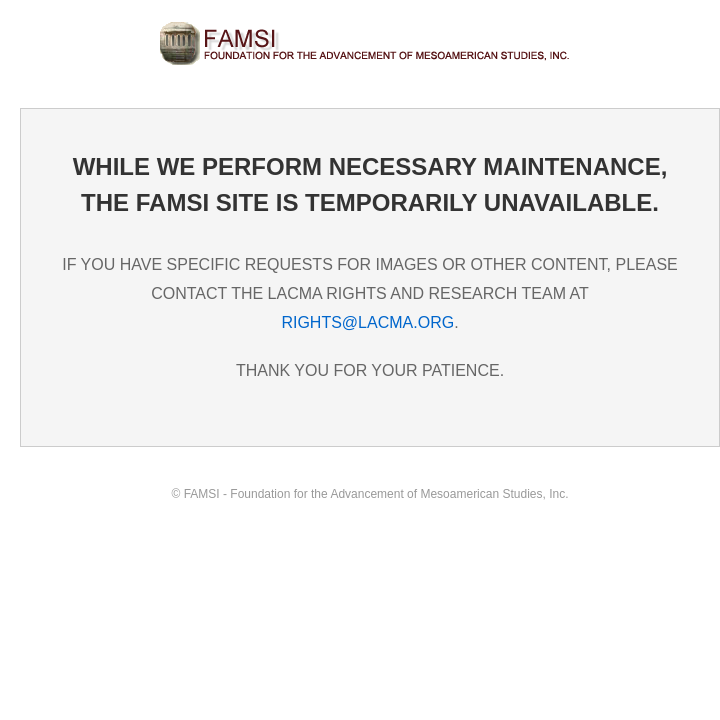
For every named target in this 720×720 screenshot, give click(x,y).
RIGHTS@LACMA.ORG (367, 322)
